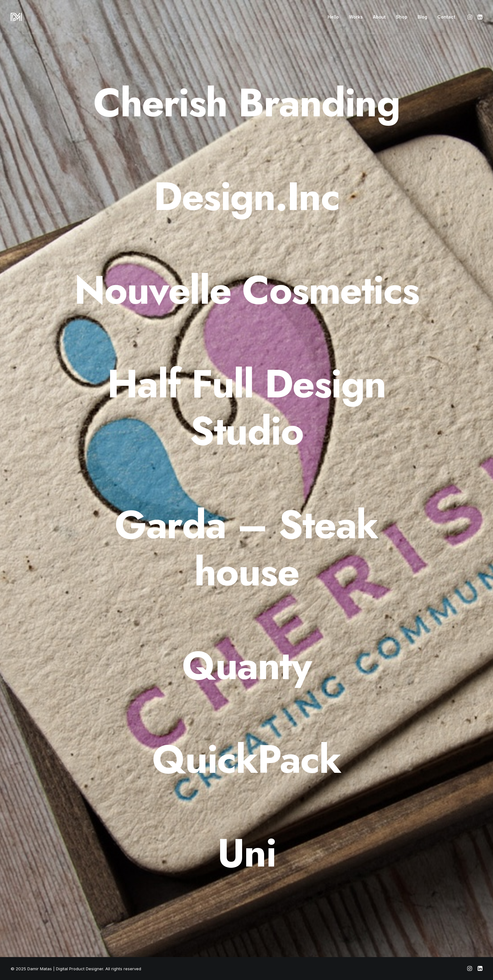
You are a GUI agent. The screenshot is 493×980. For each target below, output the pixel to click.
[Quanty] (246, 666)
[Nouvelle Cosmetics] (246, 290)
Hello (333, 17)
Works (356, 17)
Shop (402, 17)
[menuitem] (333, 17)
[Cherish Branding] (246, 103)
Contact (446, 17)
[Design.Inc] (246, 197)
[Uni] (246, 853)
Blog (422, 17)
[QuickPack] (246, 759)
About (379, 17)
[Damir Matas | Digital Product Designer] (16, 17)
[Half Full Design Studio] (246, 407)
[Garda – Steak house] (246, 548)
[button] (471, 17)
